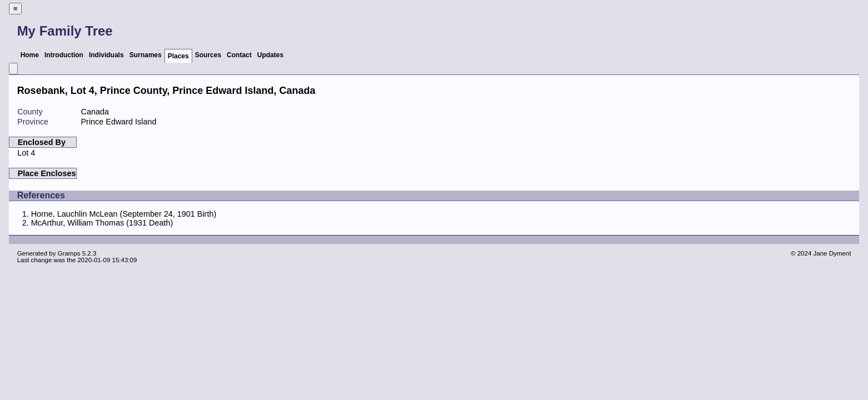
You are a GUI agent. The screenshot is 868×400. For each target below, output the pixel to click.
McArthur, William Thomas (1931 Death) (102, 223)
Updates (270, 55)
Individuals (106, 55)
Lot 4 (26, 153)
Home (30, 55)
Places (178, 56)
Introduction (64, 55)
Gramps (69, 253)
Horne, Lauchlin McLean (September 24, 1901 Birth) (124, 214)
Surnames (146, 55)
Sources (208, 55)
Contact (239, 55)
